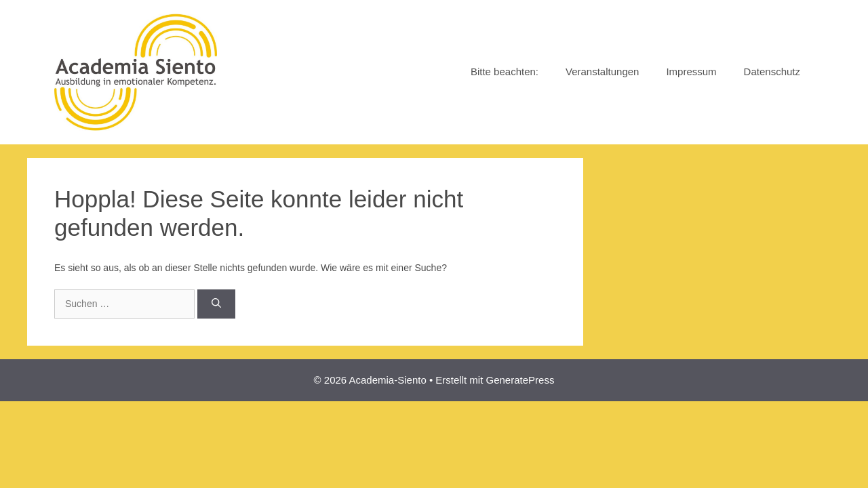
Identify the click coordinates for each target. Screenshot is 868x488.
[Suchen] (216, 304)
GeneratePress (520, 380)
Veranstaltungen (602, 72)
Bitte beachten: (505, 72)
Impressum (691, 72)
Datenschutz (772, 72)
